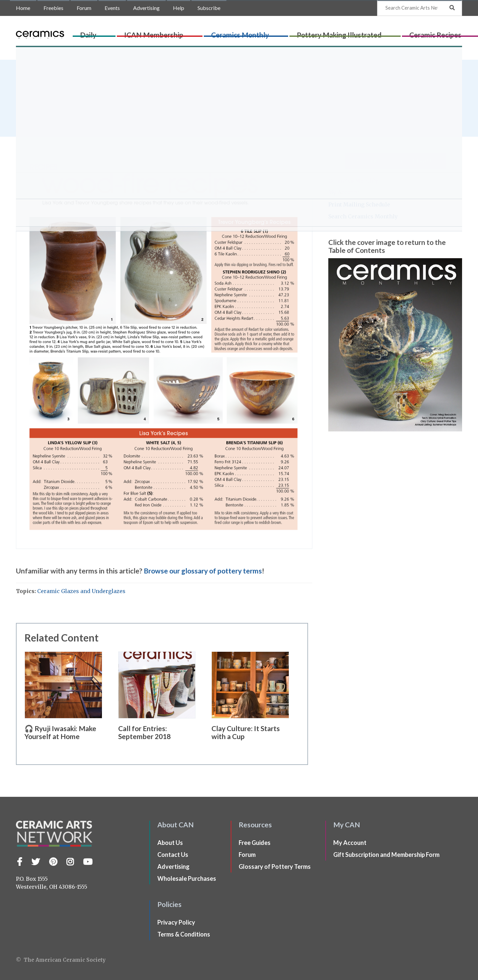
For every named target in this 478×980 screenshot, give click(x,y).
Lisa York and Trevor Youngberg (87, 92)
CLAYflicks (428, 32)
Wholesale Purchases (187, 878)
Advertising (146, 8)
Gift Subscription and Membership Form (386, 855)
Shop (454, 32)
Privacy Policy (176, 922)
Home (23, 8)
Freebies (53, 8)
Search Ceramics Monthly (363, 216)
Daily (144, 32)
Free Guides (255, 843)
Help (179, 8)
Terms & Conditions (184, 934)
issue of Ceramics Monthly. (86, 109)
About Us (170, 843)
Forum (84, 8)
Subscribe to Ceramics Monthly (395, 160)
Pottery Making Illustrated (315, 32)
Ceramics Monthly (242, 32)
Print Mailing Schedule (359, 204)
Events (112, 8)
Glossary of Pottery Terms (275, 867)
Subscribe (209, 8)
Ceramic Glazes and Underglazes (81, 591)
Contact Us (173, 855)
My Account (344, 192)
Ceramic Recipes (384, 32)
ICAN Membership (183, 32)
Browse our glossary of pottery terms (203, 571)
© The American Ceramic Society (61, 960)
